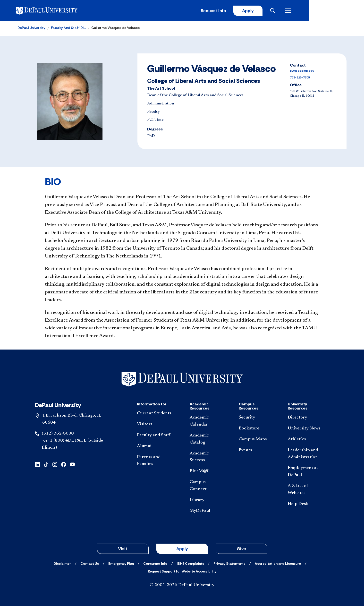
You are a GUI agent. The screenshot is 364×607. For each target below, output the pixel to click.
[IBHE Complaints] (190, 564)
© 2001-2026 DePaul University (182, 586)
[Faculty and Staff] (156, 436)
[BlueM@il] (206, 472)
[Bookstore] (255, 429)
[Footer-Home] (182, 380)
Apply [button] (182, 549)
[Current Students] (156, 414)
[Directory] (306, 418)
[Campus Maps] (255, 440)
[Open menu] (343, 11)
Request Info (266, 11)
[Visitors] (156, 425)
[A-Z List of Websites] (306, 490)
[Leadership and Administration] (306, 454)
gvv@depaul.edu (302, 71)
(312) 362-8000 (58, 434)
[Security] (255, 418)
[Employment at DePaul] (306, 472)
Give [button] (241, 549)
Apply (301, 11)
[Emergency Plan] (121, 564)
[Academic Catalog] (206, 440)
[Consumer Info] (155, 564)
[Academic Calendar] (206, 422)
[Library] (206, 501)
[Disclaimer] (62, 564)
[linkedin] (37, 465)
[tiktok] (46, 465)
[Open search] (327, 11)
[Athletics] (306, 440)
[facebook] (64, 465)
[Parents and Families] (156, 461)
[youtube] (72, 465)
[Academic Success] (206, 458)
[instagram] (55, 465)
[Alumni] (156, 447)
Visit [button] (123, 549)
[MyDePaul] (206, 512)
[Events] (255, 451)
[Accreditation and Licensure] (278, 564)
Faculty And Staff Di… (68, 28)
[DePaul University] (55, 11)
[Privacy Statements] (229, 564)
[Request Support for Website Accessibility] (182, 572)
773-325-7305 (300, 78)
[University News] (306, 429)
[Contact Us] (90, 564)
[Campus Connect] (206, 486)
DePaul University (31, 28)
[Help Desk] (306, 505)
